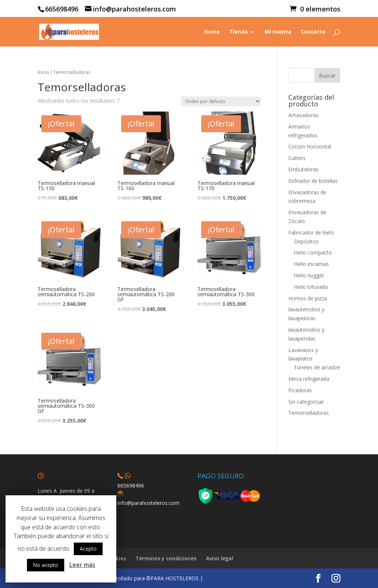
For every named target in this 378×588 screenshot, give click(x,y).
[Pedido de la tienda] (221, 101)
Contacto (313, 32)
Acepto (88, 549)
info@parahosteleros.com (148, 503)
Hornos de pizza (308, 298)
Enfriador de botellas (313, 181)
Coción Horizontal (310, 146)
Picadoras (300, 390)
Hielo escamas (311, 264)
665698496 (131, 486)
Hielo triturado (311, 287)
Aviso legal (220, 558)
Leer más (82, 565)
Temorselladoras (309, 413)
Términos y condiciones (166, 558)
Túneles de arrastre (317, 367)
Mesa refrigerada (309, 379)
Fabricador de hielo (311, 233)
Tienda (238, 32)
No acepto (46, 565)
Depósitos (306, 241)
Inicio (43, 72)
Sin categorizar (306, 402)
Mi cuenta (278, 32)
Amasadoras (303, 115)
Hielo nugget (309, 275)
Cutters (297, 158)
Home (212, 32)
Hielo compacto (313, 252)
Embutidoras (303, 169)
